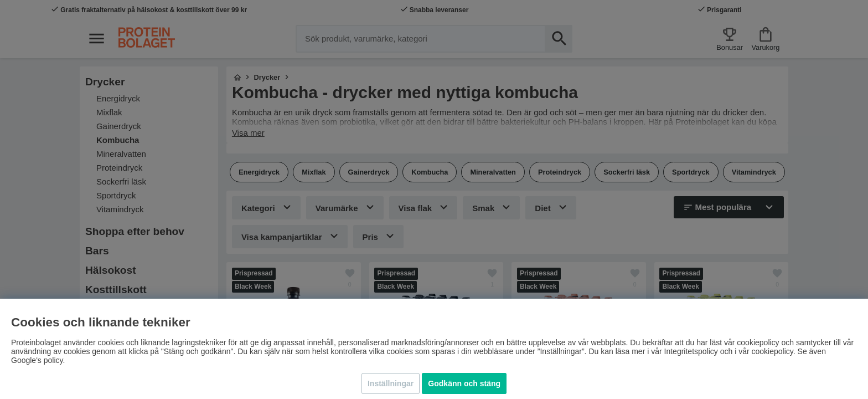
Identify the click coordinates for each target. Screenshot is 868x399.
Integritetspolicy (691, 351)
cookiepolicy (773, 351)
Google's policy (37, 360)
